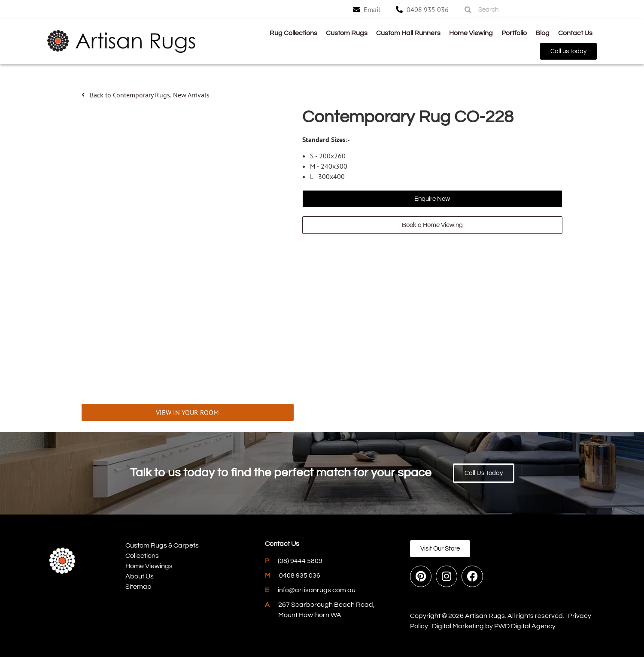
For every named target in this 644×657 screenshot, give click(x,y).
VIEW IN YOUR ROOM (187, 412)
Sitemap (138, 587)
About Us (140, 576)
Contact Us (575, 33)
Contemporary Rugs (141, 95)
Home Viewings (149, 566)
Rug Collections (293, 33)
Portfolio (514, 33)
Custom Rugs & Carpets (162, 545)
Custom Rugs (347, 33)
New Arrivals (191, 95)
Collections (142, 556)
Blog (542, 33)
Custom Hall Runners (408, 33)
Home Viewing (471, 33)
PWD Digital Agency (525, 626)
